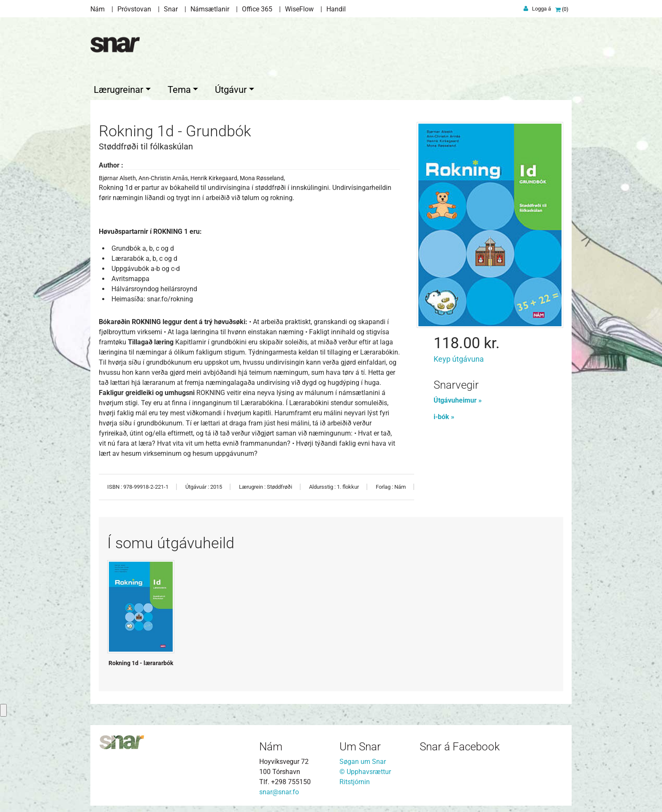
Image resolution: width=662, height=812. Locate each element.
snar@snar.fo (279, 790)
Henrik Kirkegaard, (215, 176)
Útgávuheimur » (458, 398)
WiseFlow (299, 9)
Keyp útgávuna (459, 357)
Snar (171, 9)
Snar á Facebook (460, 744)
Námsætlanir (210, 9)
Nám (98, 9)
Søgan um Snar (363, 759)
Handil (336, 9)
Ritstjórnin (355, 780)
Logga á (541, 9)
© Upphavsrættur (365, 770)
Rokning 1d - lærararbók (141, 661)
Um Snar (360, 744)
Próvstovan (134, 9)
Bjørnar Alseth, (119, 176)
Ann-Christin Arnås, (164, 176)
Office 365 (257, 9)
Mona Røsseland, (262, 176)
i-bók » (444, 415)
